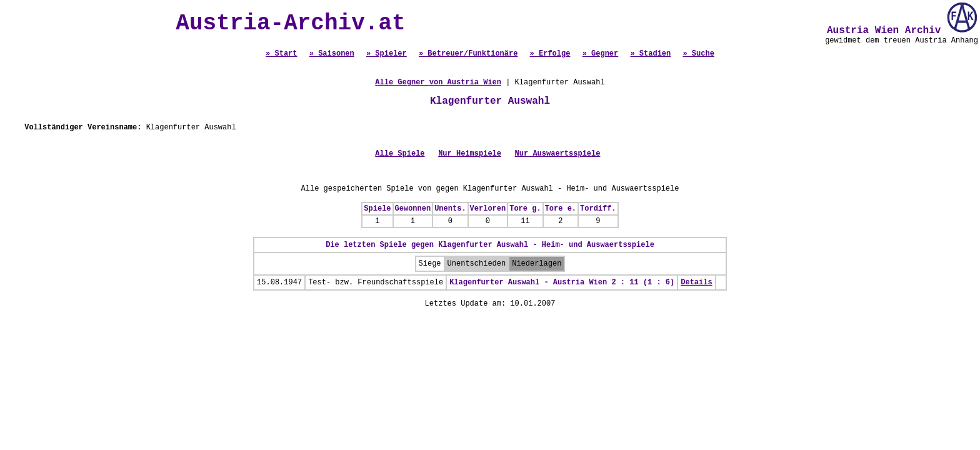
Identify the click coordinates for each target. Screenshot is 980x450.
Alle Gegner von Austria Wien (438, 82)
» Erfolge (550, 54)
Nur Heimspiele (470, 154)
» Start (281, 54)
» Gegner (601, 54)
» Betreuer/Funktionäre (468, 54)
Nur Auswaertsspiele (558, 154)
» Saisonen (332, 54)
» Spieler (387, 54)
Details (696, 282)
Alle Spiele (400, 154)
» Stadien (650, 54)
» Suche (698, 54)
